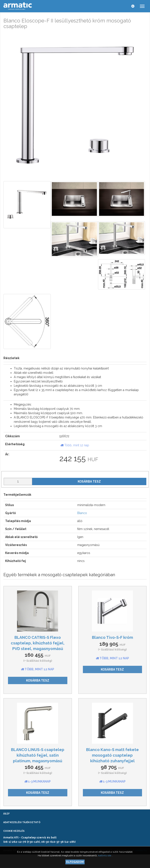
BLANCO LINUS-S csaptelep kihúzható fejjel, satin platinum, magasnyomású (38, 755)
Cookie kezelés (14, 831)
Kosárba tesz (89, 481)
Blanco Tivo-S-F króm (112, 637)
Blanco (82, 513)
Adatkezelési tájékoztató (22, 822)
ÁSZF (6, 814)
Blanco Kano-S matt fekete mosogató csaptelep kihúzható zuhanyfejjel (112, 755)
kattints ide (105, 855)
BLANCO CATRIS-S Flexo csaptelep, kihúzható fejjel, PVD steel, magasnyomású (38, 643)
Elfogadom (75, 862)
